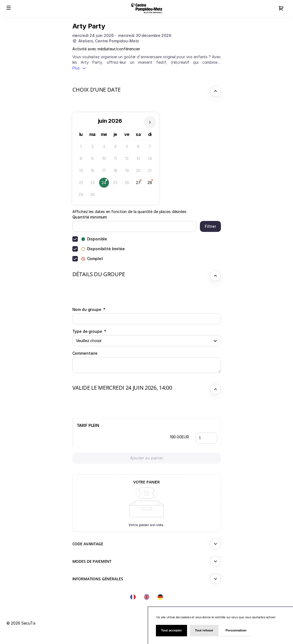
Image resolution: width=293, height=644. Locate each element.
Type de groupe (89, 331)
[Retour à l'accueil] (147, 8)
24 (105, 184)
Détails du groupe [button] (99, 274)
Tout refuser (204, 630)
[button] (9, 8)
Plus (76, 68)
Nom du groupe (89, 309)
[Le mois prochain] (150, 122)
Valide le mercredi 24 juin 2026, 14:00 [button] (122, 388)
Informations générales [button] (98, 579)
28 (151, 184)
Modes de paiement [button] (92, 561)
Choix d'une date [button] (97, 90)
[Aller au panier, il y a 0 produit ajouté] (281, 8)
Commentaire (85, 353)
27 (140, 184)
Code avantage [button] (88, 544)
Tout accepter (171, 630)
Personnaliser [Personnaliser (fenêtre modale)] (236, 630)
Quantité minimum (90, 217)
